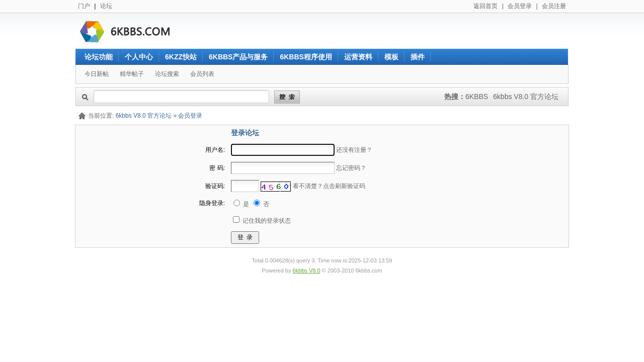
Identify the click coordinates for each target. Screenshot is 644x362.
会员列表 (202, 74)
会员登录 (520, 6)
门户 (84, 6)
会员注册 (554, 6)
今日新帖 (97, 74)
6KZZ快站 (181, 57)
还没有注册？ (354, 150)
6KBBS (477, 97)
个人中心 (139, 57)
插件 (418, 57)
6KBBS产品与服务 (238, 57)
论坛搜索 (167, 74)
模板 (391, 57)
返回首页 (486, 6)
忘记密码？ (351, 168)
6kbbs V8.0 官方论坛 (526, 97)
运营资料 (358, 57)
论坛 (106, 6)
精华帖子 (132, 74)
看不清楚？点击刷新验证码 (329, 186)
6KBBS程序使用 (306, 57)
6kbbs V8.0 (307, 270)
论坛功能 (99, 57)
